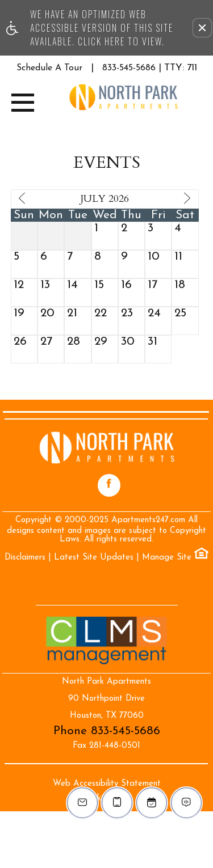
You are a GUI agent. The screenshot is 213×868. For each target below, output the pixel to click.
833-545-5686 (150, 68)
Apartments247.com (148, 520)
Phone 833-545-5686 (107, 731)
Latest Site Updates (94, 558)
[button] (202, 28)
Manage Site (167, 558)
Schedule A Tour (49, 68)
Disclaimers (25, 558)
